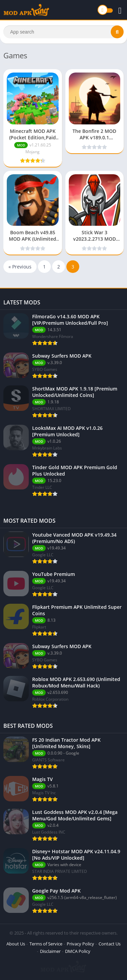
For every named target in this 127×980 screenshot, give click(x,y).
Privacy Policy (80, 944)
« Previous (20, 267)
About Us (16, 944)
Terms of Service (46, 944)
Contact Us (110, 944)
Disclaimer (50, 951)
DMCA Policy (78, 951)
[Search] (63, 32)
